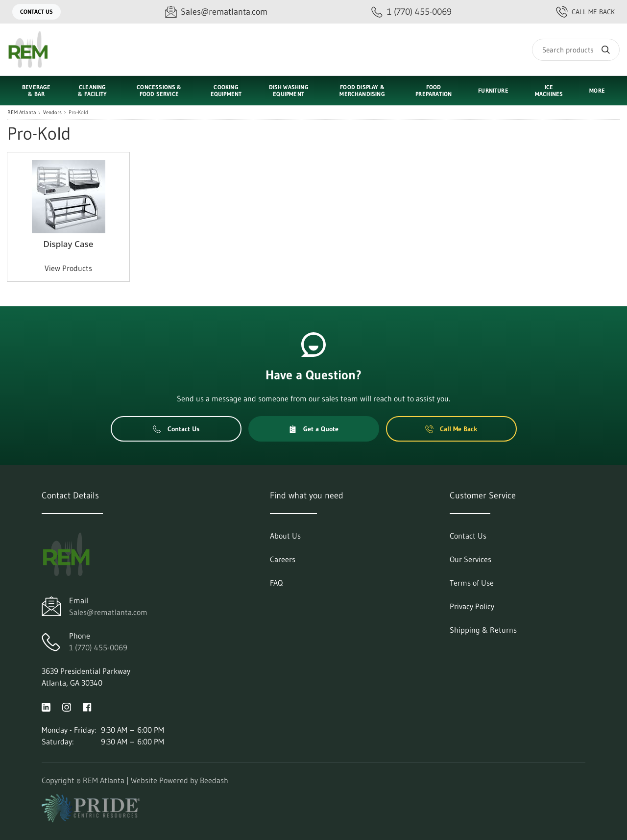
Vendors (52, 112)
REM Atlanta (22, 112)
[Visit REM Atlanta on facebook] (87, 706)
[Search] (576, 50)
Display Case (68, 244)
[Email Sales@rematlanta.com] (216, 12)
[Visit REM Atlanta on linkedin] (46, 706)
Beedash (214, 780)
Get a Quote (313, 429)
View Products (68, 268)
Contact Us (36, 12)
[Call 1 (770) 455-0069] (411, 12)
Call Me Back (585, 12)
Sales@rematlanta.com (108, 612)
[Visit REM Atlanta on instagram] (67, 706)
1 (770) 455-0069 (98, 647)
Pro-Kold (78, 112)
